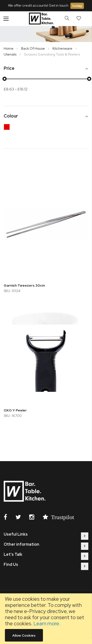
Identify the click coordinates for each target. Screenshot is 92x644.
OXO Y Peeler (15, 410)
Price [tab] (9, 68)
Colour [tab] (11, 116)
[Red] (8, 128)
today (77, 6)
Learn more (46, 623)
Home (9, 48)
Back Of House (33, 48)
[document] (46, 619)
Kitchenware (63, 48)
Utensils (10, 54)
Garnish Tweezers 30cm (24, 285)
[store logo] (42, 19)
